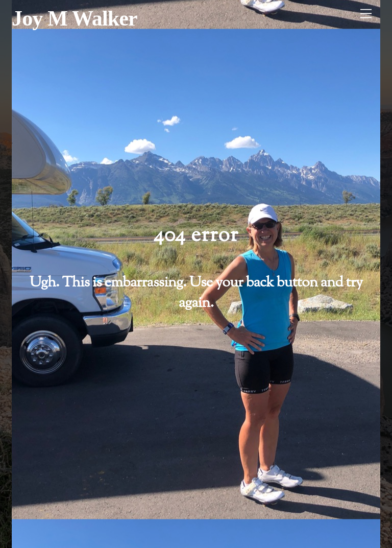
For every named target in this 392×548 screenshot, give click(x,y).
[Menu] (366, 14)
